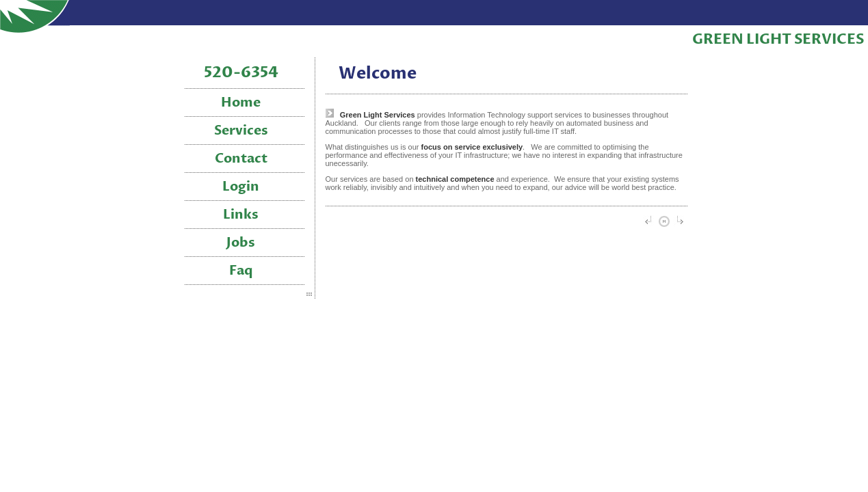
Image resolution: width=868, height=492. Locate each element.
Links (241, 215)
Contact (241, 159)
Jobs (241, 243)
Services (241, 131)
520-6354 (241, 73)
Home (241, 103)
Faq (241, 271)
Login (241, 187)
